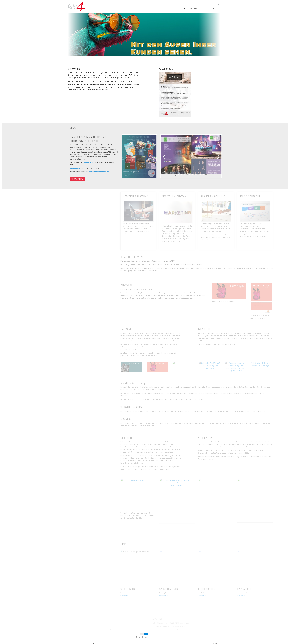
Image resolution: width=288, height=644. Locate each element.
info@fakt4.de (79, 168)
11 (207, 171)
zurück (168, 157)
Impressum (150, 642)
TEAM (191, 9)
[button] (81, 179)
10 (204, 171)
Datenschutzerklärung (141, 642)
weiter (222, 157)
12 (210, 171)
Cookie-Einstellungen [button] (143, 637)
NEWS (196, 9)
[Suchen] (219, 4)
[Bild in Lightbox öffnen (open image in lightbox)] (175, 94)
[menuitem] (185, 9)
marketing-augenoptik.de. (103, 172)
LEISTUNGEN (204, 9)
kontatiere (92, 162)
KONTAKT (212, 9)
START (185, 9)
